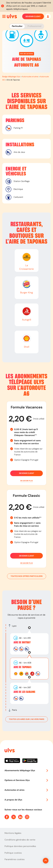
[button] (26, 481)
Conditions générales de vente (20, 840)
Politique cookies (13, 853)
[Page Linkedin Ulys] (20, 817)
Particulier (17, 26)
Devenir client (33, 16)
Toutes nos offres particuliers (27, 576)
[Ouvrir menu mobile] (4, 16)
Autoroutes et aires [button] (26, 790)
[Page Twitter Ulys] (14, 817)
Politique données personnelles (20, 846)
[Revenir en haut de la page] (46, 861)
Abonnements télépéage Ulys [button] (26, 770)
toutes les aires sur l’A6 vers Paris (27, 719)
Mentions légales (13, 833)
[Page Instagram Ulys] (27, 817)
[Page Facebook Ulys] (7, 817)
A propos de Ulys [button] (26, 800)
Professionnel (34, 26)
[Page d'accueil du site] (9, 751)
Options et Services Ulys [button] (26, 780)
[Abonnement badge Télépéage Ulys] (12, 16)
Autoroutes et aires (30, 77)
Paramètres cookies (15, 859)
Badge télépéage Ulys (11, 77)
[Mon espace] (48, 16)
